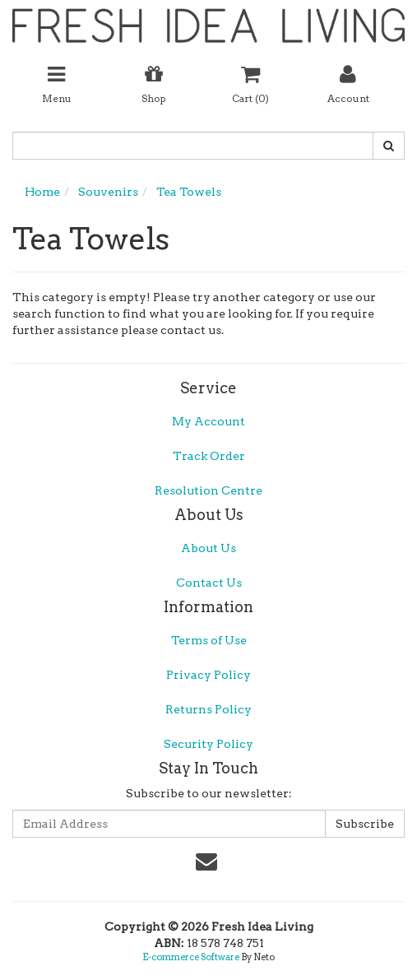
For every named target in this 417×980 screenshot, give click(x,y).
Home (42, 192)
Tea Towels (189, 192)
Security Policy (208, 744)
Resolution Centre (208, 490)
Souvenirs (108, 192)
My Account (208, 421)
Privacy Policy (208, 675)
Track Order (209, 456)
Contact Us (209, 583)
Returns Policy (208, 709)
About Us (208, 548)
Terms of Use (209, 640)
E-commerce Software (191, 957)
